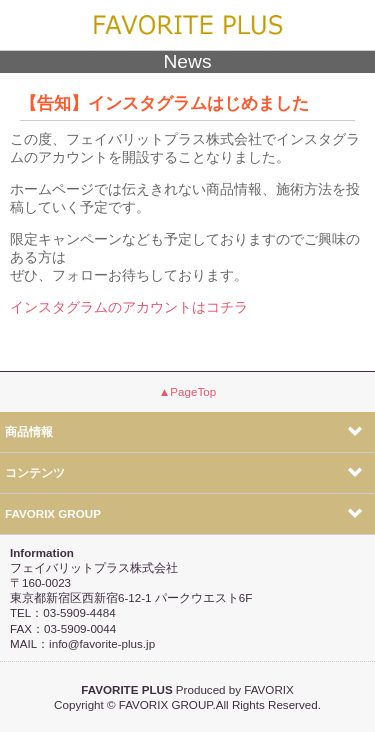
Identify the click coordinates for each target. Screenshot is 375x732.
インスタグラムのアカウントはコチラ (129, 307)
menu (347, 26)
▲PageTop (187, 391)
